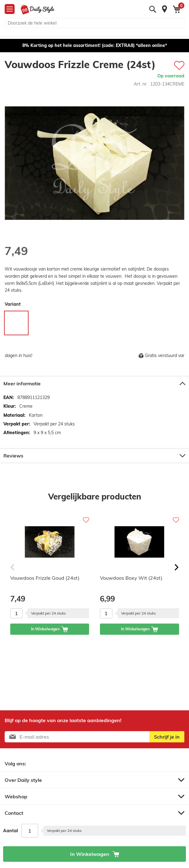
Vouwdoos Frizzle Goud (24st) (45, 578)
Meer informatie (22, 383)
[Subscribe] (167, 737)
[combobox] (94, 23)
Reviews (13, 456)
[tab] (94, 383)
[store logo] (37, 9)
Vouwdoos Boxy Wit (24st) (131, 578)
